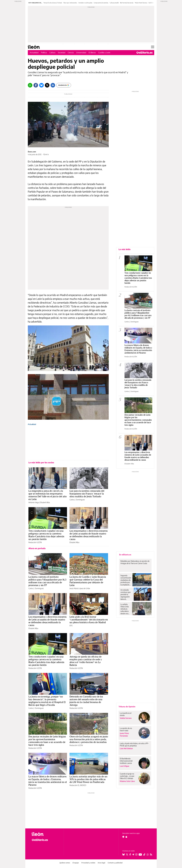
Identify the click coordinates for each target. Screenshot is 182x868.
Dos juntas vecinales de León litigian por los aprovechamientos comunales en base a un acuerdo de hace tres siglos (138, 420)
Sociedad (62, 52)
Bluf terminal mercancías (127, 3)
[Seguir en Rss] (151, 854)
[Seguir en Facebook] (130, 854)
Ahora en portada (37, 548)
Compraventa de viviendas (101, 3)
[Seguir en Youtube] (140, 854)
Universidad (81, 52)
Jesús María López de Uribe (80, 588)
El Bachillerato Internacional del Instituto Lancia (126, 761)
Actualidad (34, 52)
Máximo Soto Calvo (127, 781)
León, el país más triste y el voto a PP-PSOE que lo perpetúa (134, 745)
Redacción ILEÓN (35, 542)
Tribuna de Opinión (127, 707)
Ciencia (71, 52)
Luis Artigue (124, 766)
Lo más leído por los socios (41, 463)
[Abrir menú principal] (153, 47)
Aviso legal (101, 863)
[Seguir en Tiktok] (144, 854)
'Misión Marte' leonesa (141, 3)
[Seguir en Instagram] (136, 854)
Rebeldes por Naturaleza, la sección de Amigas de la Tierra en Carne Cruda (135, 562)
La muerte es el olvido (126, 714)
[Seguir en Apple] (126, 837)
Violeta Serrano (126, 718)
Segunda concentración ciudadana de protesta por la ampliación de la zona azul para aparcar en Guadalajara (126, 580)
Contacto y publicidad (115, 863)
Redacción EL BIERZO (78, 785)
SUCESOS (151, 3)
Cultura (52, 52)
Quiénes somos (65, 863)
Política (44, 52)
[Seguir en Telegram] (133, 854)
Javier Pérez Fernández (124, 734)
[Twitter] (47, 85)
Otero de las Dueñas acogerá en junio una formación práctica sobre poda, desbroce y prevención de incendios (89, 739)
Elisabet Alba (45, 502)
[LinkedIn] (53, 85)
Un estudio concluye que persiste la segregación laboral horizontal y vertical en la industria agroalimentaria (126, 595)
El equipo (76, 863)
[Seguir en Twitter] (127, 854)
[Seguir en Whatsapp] (148, 854)
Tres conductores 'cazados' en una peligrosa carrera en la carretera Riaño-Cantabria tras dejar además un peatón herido (138, 278)
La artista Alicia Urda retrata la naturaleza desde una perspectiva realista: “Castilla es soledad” (125, 609)
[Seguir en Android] (123, 837)
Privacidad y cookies (88, 863)
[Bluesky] (41, 85)
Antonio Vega (34, 502)
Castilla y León (104, 52)
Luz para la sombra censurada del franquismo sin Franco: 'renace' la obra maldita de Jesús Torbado (87, 494)
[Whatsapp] (30, 85)
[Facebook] (36, 85)
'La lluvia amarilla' (114, 3)
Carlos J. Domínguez (77, 500)
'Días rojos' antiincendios (70, 3)
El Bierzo (92, 52)
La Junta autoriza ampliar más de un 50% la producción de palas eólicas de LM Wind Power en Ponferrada (88, 779)
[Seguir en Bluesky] (123, 854)
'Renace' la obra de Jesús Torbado (53, 3)
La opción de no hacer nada (126, 729)
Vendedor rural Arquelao (85, 3)
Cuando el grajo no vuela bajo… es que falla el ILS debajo (127, 776)
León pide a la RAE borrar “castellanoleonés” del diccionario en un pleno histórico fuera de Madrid (89, 620)
